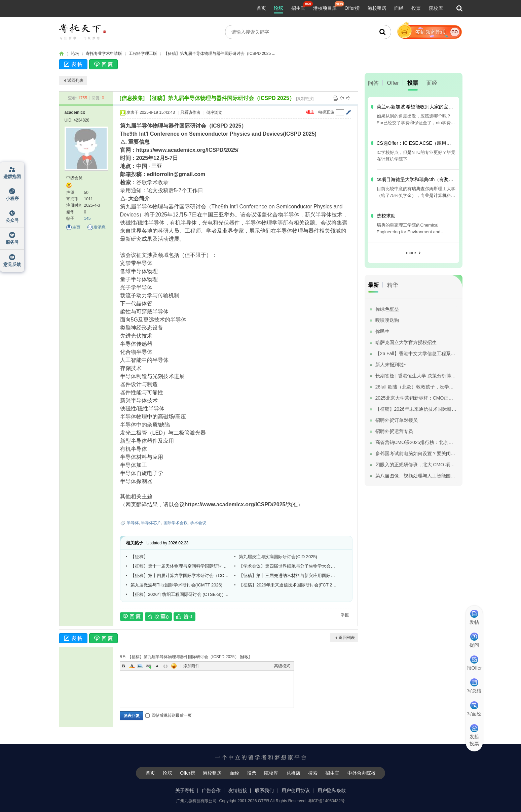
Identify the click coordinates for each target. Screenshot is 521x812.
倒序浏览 (214, 112)
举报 (345, 615)
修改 (245, 657)
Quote (157, 666)
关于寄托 (185, 790)
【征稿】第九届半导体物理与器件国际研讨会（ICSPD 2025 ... (220, 54)
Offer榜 (352, 8)
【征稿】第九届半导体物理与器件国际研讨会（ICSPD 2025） (220, 98)
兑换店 (293, 773)
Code (165, 666)
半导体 (133, 523)
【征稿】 (139, 557)
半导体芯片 (151, 523)
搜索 (313, 773)
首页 (261, 8)
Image (140, 666)
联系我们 (264, 790)
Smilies (174, 666)
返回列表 (75, 80)
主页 (76, 227)
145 (87, 218)
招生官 (298, 8)
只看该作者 (190, 112)
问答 (373, 83)
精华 (393, 285)
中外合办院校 (362, 773)
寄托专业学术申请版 (104, 54)
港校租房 (377, 8)
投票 (416, 8)
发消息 (100, 227)
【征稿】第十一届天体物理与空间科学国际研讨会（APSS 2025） (180, 566)
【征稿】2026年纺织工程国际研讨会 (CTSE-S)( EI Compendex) (180, 594)
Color (132, 666)
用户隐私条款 (332, 790)
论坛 (278, 8)
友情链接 (238, 790)
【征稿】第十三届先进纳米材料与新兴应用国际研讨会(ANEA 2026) (288, 576)
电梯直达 (326, 112)
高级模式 (282, 666)
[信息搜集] (132, 98)
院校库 (436, 8)
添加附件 (191, 666)
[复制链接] (305, 99)
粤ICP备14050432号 (326, 801)
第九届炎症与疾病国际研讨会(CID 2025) (278, 557)
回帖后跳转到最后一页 (169, 715)
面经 (399, 8)
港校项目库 (325, 8)
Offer (393, 83)
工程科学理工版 (143, 54)
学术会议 (198, 523)
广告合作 (211, 790)
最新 (373, 285)
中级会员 (74, 178)
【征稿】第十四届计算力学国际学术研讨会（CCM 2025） (180, 576)
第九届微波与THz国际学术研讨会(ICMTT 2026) (177, 585)
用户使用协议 (296, 790)
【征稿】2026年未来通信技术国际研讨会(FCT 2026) (288, 585)
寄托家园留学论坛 (62, 54)
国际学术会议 (176, 523)
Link (149, 666)
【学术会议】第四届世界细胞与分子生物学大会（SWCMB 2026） (288, 566)
